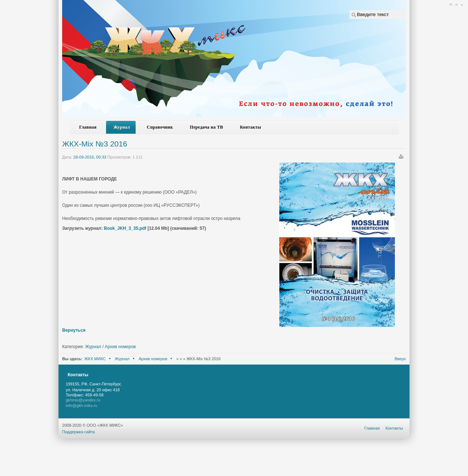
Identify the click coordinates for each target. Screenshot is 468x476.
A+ (451, 5)
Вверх (400, 359)
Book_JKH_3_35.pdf (125, 228)
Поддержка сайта (79, 432)
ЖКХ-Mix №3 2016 (95, 144)
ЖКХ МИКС (95, 359)
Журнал (122, 127)
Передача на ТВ (206, 127)
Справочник (160, 127)
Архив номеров (120, 347)
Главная (88, 127)
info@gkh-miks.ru (82, 405)
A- (462, 5)
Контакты (250, 127)
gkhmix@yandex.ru (83, 400)
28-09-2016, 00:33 (90, 157)
